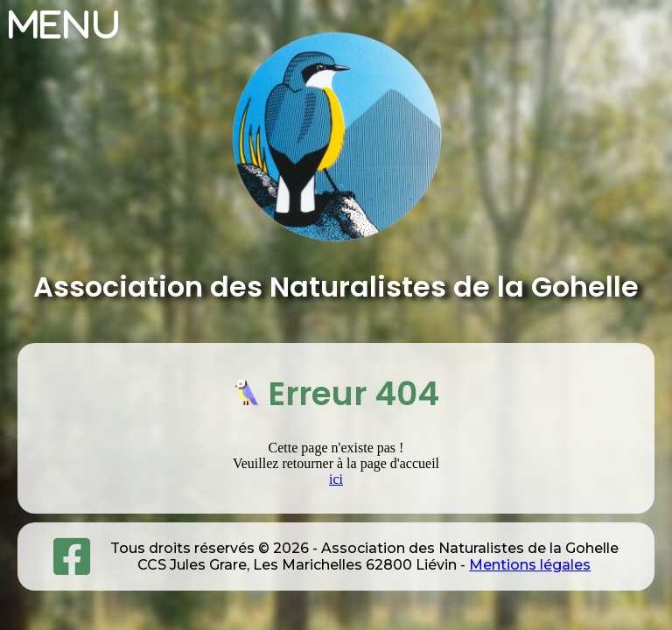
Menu (65, 24)
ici (336, 479)
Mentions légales (530, 565)
